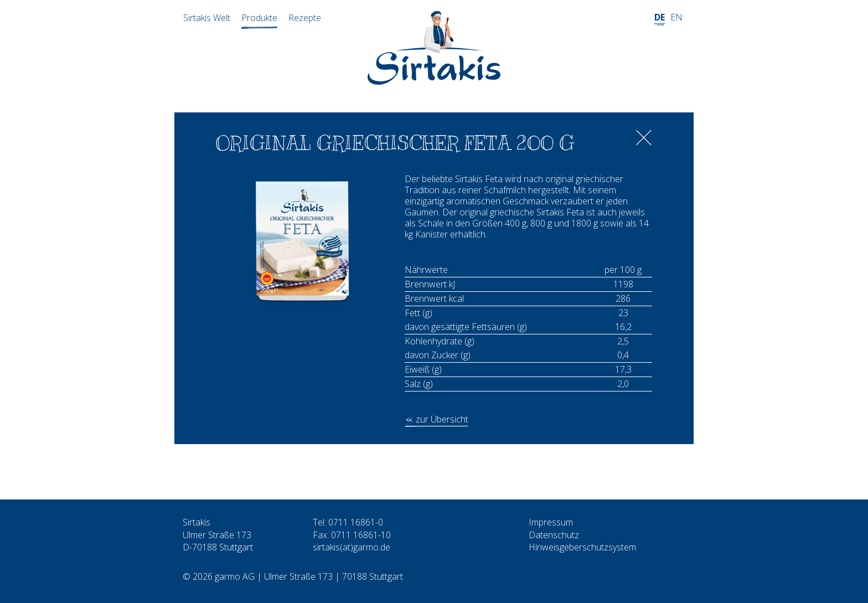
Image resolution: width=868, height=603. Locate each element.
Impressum (551, 522)
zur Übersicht (442, 419)
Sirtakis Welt (207, 18)
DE (660, 17)
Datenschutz (554, 535)
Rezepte (305, 18)
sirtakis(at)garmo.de (352, 547)
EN (676, 17)
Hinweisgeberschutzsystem (582, 547)
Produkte (259, 18)
